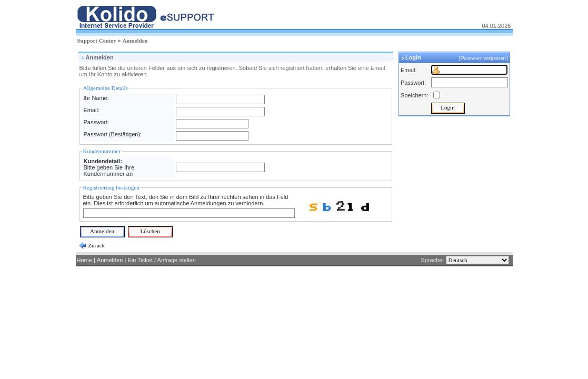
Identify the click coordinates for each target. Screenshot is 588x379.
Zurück (96, 245)
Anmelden (135, 41)
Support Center (97, 41)
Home (84, 260)
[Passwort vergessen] (484, 58)
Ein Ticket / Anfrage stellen (162, 260)
